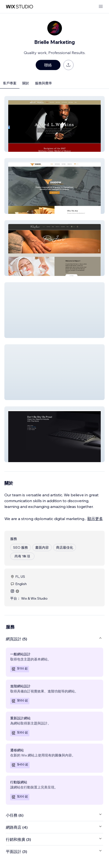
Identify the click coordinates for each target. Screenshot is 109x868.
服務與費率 (43, 83)
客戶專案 (10, 83)
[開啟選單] (101, 7)
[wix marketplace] (19, 7)
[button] (54, 124)
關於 (26, 83)
